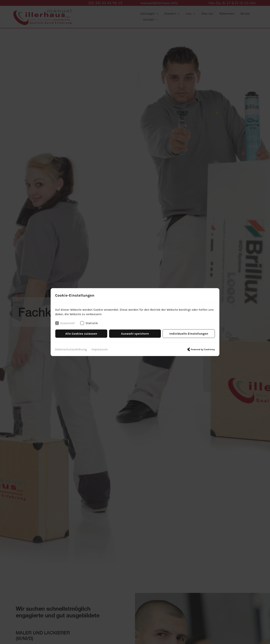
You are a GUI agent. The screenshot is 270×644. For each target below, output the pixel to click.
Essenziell (65, 323)
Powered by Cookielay (201, 349)
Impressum (99, 349)
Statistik (89, 323)
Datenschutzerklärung (71, 349)
